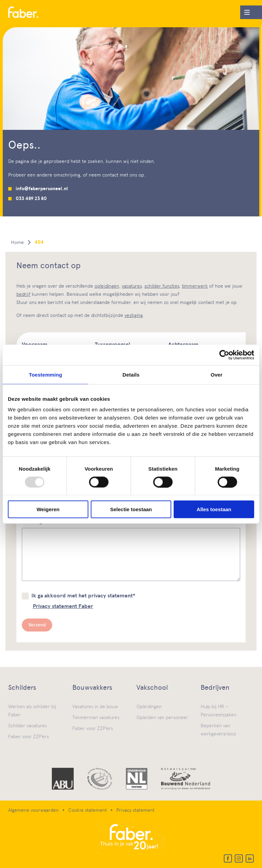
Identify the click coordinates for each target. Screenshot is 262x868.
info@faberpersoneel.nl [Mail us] (42, 189)
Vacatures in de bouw (95, 706)
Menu (245, 11)
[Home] (23, 12)
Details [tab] (131, 374)
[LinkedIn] (250, 858)
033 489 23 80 (31, 199)
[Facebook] (228, 858)
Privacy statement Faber (63, 606)
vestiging (134, 315)
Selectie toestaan (131, 509)
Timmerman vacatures (96, 717)
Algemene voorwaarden (33, 810)
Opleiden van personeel (162, 717)
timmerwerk (195, 286)
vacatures (132, 286)
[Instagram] (239, 858)
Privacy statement (135, 810)
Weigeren (48, 509)
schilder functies (162, 286)
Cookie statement (88, 810)
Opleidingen (149, 706)
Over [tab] (216, 374)
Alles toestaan (214, 509)
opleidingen (107, 286)
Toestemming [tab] (46, 374)
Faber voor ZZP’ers (28, 736)
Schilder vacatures (27, 726)
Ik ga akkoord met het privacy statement (83, 596)
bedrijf (23, 294)
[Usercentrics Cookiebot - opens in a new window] (224, 355)
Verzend (37, 625)
